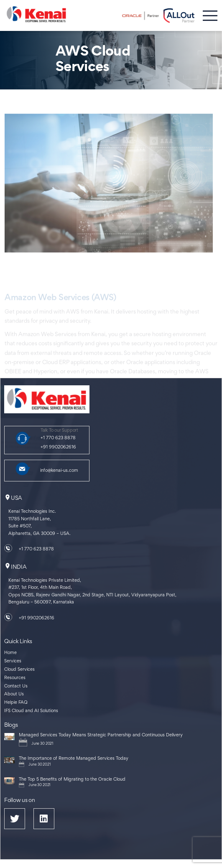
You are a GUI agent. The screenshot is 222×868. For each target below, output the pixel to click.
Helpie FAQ (16, 703)
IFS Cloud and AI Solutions (31, 711)
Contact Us (16, 686)
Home (10, 653)
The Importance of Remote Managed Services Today (74, 759)
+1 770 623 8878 (58, 438)
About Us (14, 694)
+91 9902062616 (58, 447)
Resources (15, 678)
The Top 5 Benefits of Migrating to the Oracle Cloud (72, 780)
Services (13, 661)
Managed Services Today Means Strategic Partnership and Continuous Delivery (101, 735)
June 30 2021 (42, 744)
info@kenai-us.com (59, 471)
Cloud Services (19, 670)
